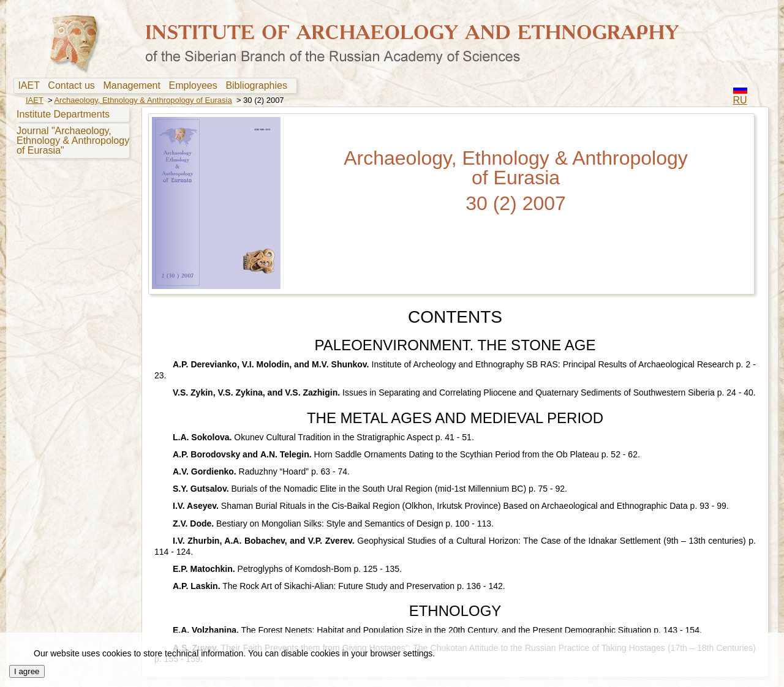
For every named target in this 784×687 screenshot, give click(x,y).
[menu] (71, 132)
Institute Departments (63, 114)
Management (135, 86)
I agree (27, 671)
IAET (31, 86)
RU (740, 100)
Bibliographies (259, 86)
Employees (196, 86)
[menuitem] (32, 86)
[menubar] (155, 86)
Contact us (74, 86)
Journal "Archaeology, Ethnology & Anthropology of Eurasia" (73, 141)
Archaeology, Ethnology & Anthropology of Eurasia (143, 100)
